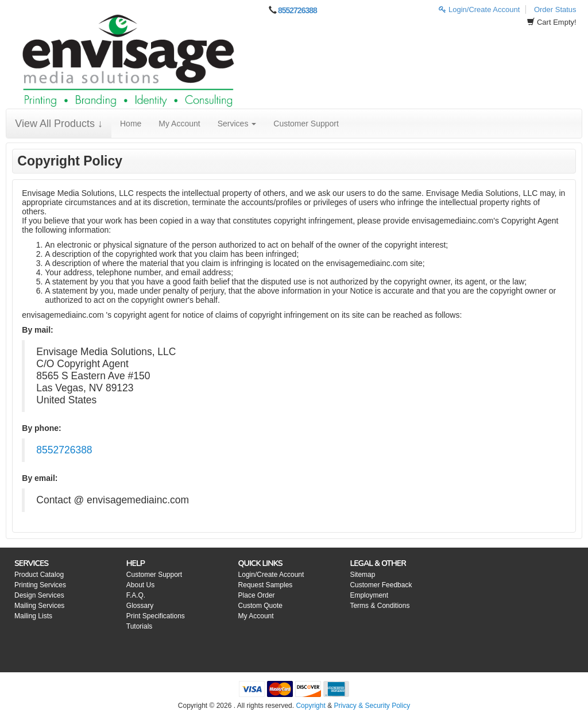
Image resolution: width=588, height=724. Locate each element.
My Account (179, 124)
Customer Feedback (381, 585)
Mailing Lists (33, 616)
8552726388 (297, 10)
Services (237, 124)
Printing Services (40, 585)
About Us (140, 585)
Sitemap (362, 575)
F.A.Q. (136, 595)
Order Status (555, 9)
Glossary (140, 606)
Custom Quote (260, 606)
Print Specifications (156, 616)
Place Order (257, 595)
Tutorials (140, 626)
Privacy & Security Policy (372, 706)
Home (131, 124)
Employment (369, 595)
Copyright (310, 706)
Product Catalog (39, 575)
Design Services (39, 595)
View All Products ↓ (59, 124)
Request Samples (266, 585)
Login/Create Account (479, 9)
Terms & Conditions (380, 606)
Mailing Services (39, 606)
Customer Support (306, 124)
